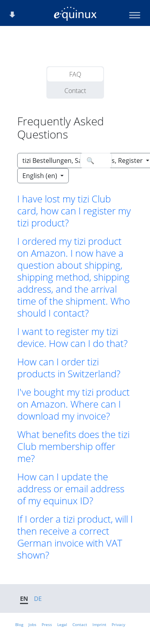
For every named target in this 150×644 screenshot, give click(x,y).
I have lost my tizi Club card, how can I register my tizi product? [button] (74, 211)
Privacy (118, 624)
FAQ (75, 74)
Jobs (32, 624)
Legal (62, 624)
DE (38, 598)
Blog (19, 624)
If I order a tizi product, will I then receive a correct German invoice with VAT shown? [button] (75, 537)
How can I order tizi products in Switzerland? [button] (69, 368)
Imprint (99, 624)
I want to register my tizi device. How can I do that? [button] (72, 337)
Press (47, 624)
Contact (75, 91)
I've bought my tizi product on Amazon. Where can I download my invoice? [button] (73, 404)
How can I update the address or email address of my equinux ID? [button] (71, 489)
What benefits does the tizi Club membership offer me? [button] (73, 446)
